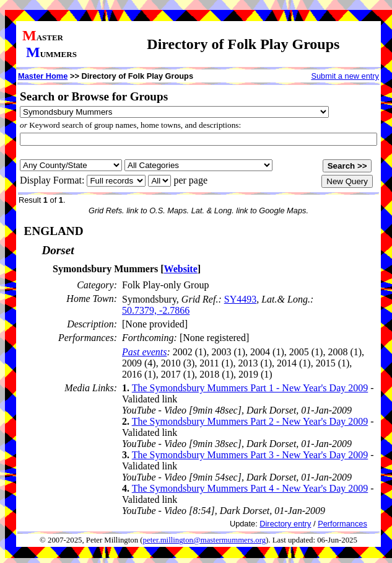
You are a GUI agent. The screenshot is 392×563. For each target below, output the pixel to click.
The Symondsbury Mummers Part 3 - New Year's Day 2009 (250, 455)
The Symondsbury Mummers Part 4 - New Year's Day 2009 (250, 488)
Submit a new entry (345, 76)
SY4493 (240, 299)
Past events (144, 352)
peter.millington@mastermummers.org (205, 540)
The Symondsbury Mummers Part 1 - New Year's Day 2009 (250, 388)
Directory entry (285, 524)
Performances (342, 524)
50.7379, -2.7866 (156, 310)
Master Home (43, 76)
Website (181, 269)
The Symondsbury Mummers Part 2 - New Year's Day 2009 (250, 421)
